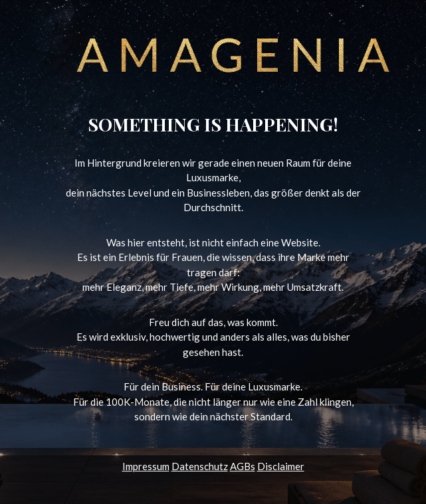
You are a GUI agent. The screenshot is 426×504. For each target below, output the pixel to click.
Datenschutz (200, 466)
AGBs (243, 466)
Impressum (146, 466)
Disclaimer (281, 466)
